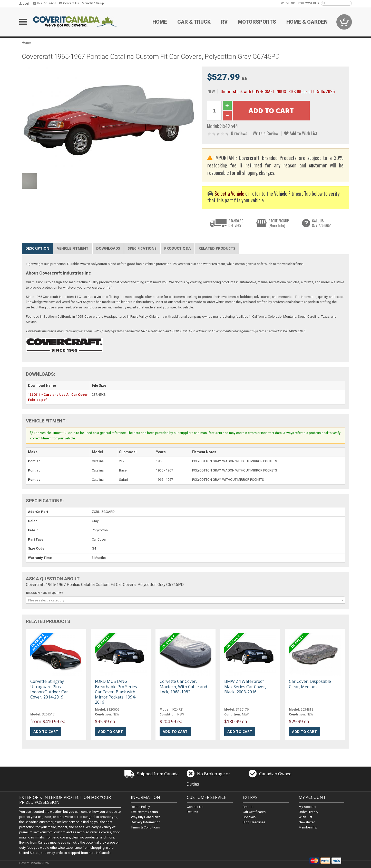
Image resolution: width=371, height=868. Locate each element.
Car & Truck (194, 22)
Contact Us (69, 3)
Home (160, 22)
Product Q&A (178, 248)
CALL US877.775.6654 (322, 223)
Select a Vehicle (229, 194)
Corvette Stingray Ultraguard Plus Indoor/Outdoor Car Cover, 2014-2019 (49, 689)
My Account (307, 807)
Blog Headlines (254, 822)
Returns (192, 812)
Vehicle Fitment (73, 248)
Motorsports (257, 22)
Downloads (108, 248)
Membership (308, 827)
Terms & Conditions (145, 827)
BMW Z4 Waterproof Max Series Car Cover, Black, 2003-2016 (245, 686)
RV (224, 22)
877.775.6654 (45, 3)
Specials (249, 817)
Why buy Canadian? (145, 817)
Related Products (217, 248)
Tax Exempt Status (144, 812)
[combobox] (185, 600)
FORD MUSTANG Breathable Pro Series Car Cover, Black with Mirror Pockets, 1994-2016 (116, 692)
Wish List (305, 817)
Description (37, 248)
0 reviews (239, 133)
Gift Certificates (254, 812)
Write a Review (266, 133)
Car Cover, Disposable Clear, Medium (310, 684)
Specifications (142, 248)
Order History (308, 812)
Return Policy (140, 807)
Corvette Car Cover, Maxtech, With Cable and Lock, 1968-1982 (183, 686)
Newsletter (307, 822)
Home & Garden (307, 22)
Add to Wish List (301, 133)
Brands (248, 807)
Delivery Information (146, 822)
